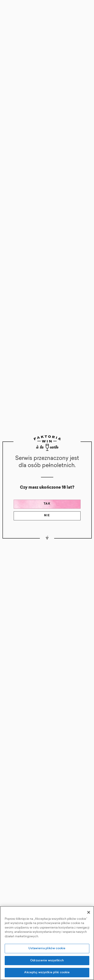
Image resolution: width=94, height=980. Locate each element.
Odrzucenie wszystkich (47, 961)
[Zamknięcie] (89, 912)
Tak (47, 504)
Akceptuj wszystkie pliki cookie (47, 972)
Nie (47, 516)
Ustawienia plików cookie (47, 948)
